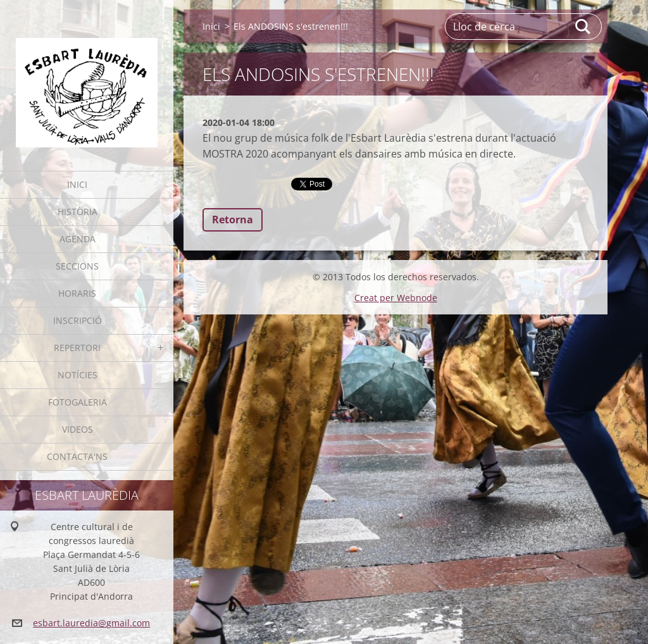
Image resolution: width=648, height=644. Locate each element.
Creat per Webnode (396, 298)
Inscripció (78, 320)
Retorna (233, 220)
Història (78, 212)
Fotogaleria (78, 402)
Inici (77, 184)
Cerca (583, 27)
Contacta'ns (77, 456)
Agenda (78, 239)
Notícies (78, 375)
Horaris (77, 293)
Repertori (77, 348)
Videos (78, 429)
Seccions (77, 266)
